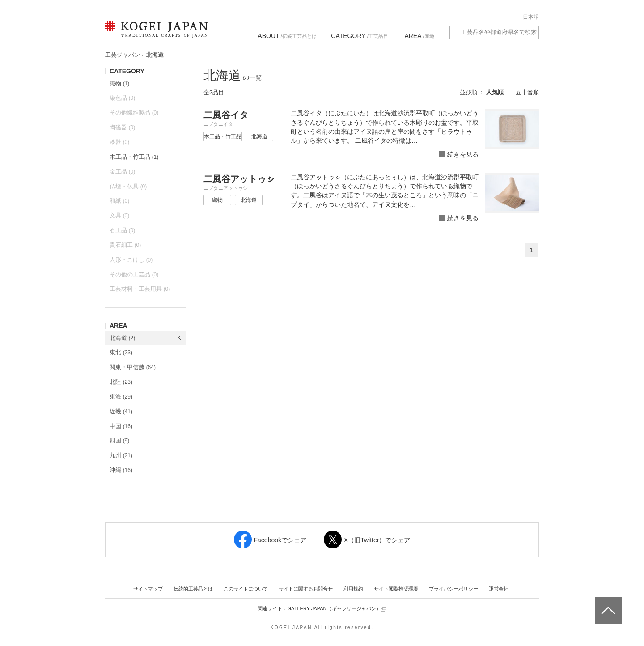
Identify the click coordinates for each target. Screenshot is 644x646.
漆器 (119, 142)
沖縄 (121, 470)
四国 (119, 440)
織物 (119, 83)
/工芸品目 (359, 36)
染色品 (122, 98)
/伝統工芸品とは (287, 36)
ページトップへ (607, 603)
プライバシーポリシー (453, 589)
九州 (121, 455)
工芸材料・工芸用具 (140, 289)
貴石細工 (125, 245)
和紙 (119, 201)
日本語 (531, 17)
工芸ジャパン (123, 55)
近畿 (121, 411)
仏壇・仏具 (128, 186)
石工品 (122, 230)
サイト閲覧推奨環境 (396, 589)
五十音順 (527, 92)
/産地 (419, 36)
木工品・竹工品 (134, 157)
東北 (121, 352)
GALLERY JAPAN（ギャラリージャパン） (337, 609)
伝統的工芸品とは (193, 589)
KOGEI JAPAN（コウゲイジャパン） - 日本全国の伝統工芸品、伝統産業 (155, 35)
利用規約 (353, 589)
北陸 (121, 382)
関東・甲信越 (133, 367)
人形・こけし (131, 260)
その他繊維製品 (134, 113)
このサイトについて (246, 589)
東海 (121, 397)
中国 (121, 426)
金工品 (122, 172)
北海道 (122, 338)
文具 (119, 215)
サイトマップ (148, 589)
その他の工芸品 (134, 274)
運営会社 (499, 589)
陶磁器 (122, 127)
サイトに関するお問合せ (306, 589)
